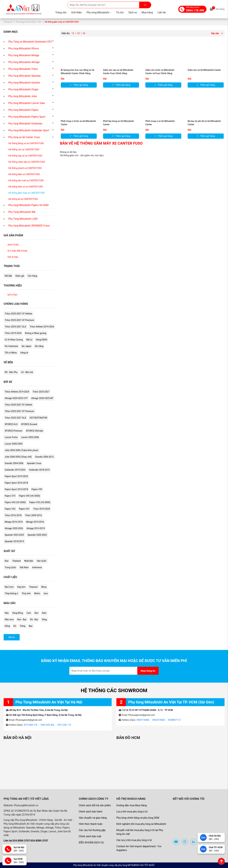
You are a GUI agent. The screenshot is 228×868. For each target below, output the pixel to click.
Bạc (31, 626)
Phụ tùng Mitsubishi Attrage (24, 62)
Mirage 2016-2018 (14, 522)
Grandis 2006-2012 (44, 457)
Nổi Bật (8, 276)
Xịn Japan (26, 346)
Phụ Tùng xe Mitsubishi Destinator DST (30, 42)
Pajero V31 (24, 509)
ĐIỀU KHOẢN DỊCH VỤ (91, 843)
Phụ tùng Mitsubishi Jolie (23, 96)
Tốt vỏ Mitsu (11, 353)
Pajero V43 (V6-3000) (15, 502)
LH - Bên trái (27, 372)
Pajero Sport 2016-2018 (16, 483)
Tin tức (120, 12)
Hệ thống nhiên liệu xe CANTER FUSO (27, 162)
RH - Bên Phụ (11, 372)
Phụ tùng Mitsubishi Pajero (24, 110)
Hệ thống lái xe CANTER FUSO (23, 199)
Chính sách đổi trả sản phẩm (95, 805)
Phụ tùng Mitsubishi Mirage (24, 55)
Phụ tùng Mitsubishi (99, 12)
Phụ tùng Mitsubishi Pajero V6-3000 (28, 205)
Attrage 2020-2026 (14, 528)
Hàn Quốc (42, 561)
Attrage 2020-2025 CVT (16, 398)
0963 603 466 (47, 725)
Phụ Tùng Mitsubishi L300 (23, 219)
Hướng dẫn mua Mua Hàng (132, 805)
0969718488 (143, 720)
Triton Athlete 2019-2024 (42, 327)
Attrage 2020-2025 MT (42, 398)
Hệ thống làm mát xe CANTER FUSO (26, 180)
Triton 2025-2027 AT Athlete (19, 314)
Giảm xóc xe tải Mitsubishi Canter (204, 70)
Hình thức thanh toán (90, 824)
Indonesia (37, 567)
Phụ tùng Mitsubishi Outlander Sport (29, 130)
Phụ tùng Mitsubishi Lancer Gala (27, 103)
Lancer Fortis (11, 437)
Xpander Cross (34, 463)
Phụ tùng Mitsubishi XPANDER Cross (29, 226)
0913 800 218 (31, 725)
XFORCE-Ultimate (35, 431)
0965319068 (159, 720)
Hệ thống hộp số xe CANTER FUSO (25, 156)
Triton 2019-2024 (13, 333)
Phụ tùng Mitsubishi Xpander (25, 76)
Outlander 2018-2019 (39, 470)
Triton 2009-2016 (33, 515)
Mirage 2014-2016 (35, 522)
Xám (44, 613)
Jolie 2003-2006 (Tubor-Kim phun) (22, 450)
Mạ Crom (9, 587)
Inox (46, 593)
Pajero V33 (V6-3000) (40, 502)
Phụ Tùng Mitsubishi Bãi (22, 212)
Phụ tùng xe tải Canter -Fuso (29, 22)
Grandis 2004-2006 (14, 463)
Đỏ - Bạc (34, 619)
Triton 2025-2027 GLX (16, 327)
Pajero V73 (10, 496)
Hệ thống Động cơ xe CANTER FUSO (26, 143)
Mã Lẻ (29, 340)
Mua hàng (147, 12)
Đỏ (15, 626)
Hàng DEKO (41, 340)
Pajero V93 (37, 489)
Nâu (7, 613)
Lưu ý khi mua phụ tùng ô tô (132, 812)
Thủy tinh (26, 593)
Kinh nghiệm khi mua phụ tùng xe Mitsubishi (141, 824)
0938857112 (174, 720)
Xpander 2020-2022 (37, 535)
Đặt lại (12, 637)
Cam (29, 613)
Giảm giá (20, 276)
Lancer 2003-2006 (30, 437)
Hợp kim (21, 587)
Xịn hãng (39, 346)
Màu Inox (9, 619)
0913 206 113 (64, 725)
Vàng (44, 619)
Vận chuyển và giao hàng (93, 818)
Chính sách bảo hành (90, 812)
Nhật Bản (29, 561)
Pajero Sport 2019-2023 (16, 476)
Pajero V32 (10, 509)
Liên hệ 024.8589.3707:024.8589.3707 (26, 841)
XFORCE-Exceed (29, 424)
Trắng (22, 626)
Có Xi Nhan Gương (14, 340)
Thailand (16, 561)
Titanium (33, 587)
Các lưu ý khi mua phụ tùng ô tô (134, 840)
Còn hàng (32, 276)
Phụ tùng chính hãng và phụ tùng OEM (138, 818)
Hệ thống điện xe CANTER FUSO (24, 174)
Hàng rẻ (24, 353)
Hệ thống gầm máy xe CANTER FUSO (27, 193)
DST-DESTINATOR (38, 418)
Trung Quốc (10, 567)
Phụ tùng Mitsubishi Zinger (24, 89)
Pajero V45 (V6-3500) (29, 496)
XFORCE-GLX (11, 424)
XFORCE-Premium (14, 431)
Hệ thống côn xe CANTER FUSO (24, 150)
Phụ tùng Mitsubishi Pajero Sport (27, 117)
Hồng (7, 626)
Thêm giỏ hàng (79, 85)
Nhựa (44, 587)
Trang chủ (61, 12)
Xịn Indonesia (11, 346)
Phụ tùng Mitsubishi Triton (23, 69)
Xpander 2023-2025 (14, 535)
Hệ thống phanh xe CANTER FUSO (25, 168)
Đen (36, 613)
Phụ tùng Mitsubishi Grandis (24, 83)
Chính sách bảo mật (90, 836)
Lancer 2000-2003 (14, 444)
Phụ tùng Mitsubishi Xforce (24, 48)
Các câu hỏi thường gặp (92, 830)
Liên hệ (162, 12)
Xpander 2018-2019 (14, 541)
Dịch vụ (133, 12)
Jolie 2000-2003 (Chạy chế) (18, 457)
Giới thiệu (77, 12)
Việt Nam (24, 567)
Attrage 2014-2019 (36, 528)
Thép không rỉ (11, 593)
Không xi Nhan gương (36, 333)
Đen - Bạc (22, 619)
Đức (7, 561)
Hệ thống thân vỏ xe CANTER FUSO (26, 187)
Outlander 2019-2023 (15, 470)
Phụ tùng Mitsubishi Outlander (25, 124)
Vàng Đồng (18, 613)
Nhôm (37, 593)
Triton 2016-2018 (13, 515)
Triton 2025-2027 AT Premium (19, 320)
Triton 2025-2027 (41, 392)
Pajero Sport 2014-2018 (16, 489)
